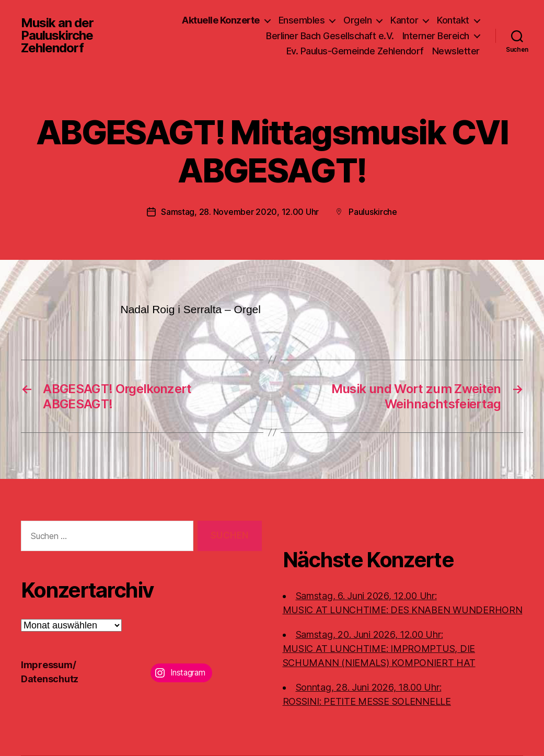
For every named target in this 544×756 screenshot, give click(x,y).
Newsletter (456, 51)
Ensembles (302, 20)
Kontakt (453, 20)
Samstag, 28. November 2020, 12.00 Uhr (240, 212)
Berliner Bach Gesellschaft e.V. (330, 36)
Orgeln (357, 20)
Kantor (404, 20)
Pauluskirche (373, 212)
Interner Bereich (436, 36)
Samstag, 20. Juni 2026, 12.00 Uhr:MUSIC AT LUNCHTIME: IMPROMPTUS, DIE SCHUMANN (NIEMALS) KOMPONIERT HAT (379, 649)
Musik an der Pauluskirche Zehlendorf (57, 36)
